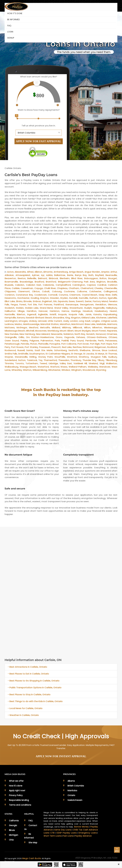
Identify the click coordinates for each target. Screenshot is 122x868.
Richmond (88, 347)
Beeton (22, 278)
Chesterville (111, 288)
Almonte (48, 272)
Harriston (55, 311)
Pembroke (91, 341)
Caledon (20, 285)
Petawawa (111, 341)
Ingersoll (32, 314)
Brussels (9, 285)
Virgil (102, 363)
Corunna (63, 295)
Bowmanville (11, 282)
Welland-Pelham (78, 367)
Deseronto (10, 298)
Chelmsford (87, 288)
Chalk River (50, 288)
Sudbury (113, 357)
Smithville (23, 354)
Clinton (36, 291)
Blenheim (65, 278)
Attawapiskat (23, 275)
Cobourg (57, 291)
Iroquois (62, 314)
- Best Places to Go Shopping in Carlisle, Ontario (34, 681)
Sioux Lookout (109, 350)
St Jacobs (89, 354)
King (68, 318)
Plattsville (43, 344)
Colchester (95, 291)
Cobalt (46, 291)
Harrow (65, 311)
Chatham (74, 288)
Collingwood (110, 291)
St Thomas (111, 354)
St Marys (100, 354)
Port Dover (83, 344)
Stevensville (21, 357)
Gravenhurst (76, 308)
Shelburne (85, 350)
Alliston (38, 272)
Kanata (97, 314)
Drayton (44, 298)
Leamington (11, 321)
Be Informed (29, 836)
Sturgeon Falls (99, 357)
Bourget (113, 278)
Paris (57, 341)
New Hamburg (27, 334)
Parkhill (65, 341)
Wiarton (27, 370)
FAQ (9, 26)
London (74, 321)
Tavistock (32, 360)
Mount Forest (99, 331)
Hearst (113, 311)
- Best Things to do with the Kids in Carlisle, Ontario (35, 701)
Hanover (43, 311)
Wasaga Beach (28, 367)
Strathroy (84, 357)
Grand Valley (61, 308)
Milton (87, 327)
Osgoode (69, 337)
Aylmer (36, 275)
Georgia (13, 825)
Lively (66, 321)
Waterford (43, 367)
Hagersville (99, 308)
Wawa (64, 367)
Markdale (101, 324)
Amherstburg (61, 272)
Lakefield (112, 318)
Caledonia (48, 285)
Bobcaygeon (91, 278)
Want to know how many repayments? (39, 110)
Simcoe (96, 350)
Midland (56, 327)
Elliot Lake (10, 301)
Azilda (49, 275)
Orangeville (11, 337)
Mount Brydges (83, 331)
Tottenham (32, 363)
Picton (34, 344)
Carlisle (16, 288)
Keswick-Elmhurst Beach (39, 318)
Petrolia (25, 344)
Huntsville (10, 314)
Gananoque (72, 305)
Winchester (54, 370)
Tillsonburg (111, 360)
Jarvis (88, 314)
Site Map (33, 843)
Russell (21, 350)
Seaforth (73, 350)
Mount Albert (67, 331)
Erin (55, 301)
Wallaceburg (11, 367)
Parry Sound (77, 341)
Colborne (82, 291)
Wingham (76, 370)
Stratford (72, 357)
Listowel (42, 321)
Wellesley (93, 367)
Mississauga (110, 327)
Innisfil (53, 314)
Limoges (23, 321)
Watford (55, 367)
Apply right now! (17, 791)
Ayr (43, 275)
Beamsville (111, 275)
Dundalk (73, 298)
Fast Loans (68, 836)
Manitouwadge (31, 324)
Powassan (45, 347)
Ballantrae (60, 275)
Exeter (88, 301)
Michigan (14, 835)
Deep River (105, 295)
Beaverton (10, 278)
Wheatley (17, 370)
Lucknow (9, 324)
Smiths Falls (11, 354)
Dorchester (23, 298)
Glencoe (112, 305)
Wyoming (101, 370)
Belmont (43, 278)
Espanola (63, 301)
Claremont (24, 291)
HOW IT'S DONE (15, 13)
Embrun (37, 301)
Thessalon (64, 360)
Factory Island (100, 301)
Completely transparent (78, 455)
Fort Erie (32, 305)
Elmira (19, 301)
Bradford (39, 282)
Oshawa (80, 337)
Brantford (51, 282)
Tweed (43, 363)
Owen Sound (12, 341)
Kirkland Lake (88, 318)
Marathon (65, 324)
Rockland (112, 347)
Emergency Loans (88, 833)
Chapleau (62, 288)
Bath (91, 275)
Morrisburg (53, 331)
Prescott (56, 347)
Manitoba (72, 791)
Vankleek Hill (80, 363)
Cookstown (40, 295)
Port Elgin (95, 344)
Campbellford (63, 285)
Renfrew (77, 347)
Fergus (14, 305)
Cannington (79, 285)
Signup (11, 38)
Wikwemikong (40, 370)
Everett (80, 301)
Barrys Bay (81, 275)
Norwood (101, 334)
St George (77, 354)
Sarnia (30, 350)
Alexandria (20, 272)
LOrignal (105, 321)
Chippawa (10, 291)
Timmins (9, 363)
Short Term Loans (53, 836)
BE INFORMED (14, 19)
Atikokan (9, 275)
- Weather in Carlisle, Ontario (23, 715)
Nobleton (68, 334)
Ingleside (43, 314)
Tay (40, 360)
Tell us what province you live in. (39, 126)
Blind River (77, 278)
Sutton (22, 360)
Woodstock (89, 370)
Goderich (10, 308)
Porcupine (55, 344)
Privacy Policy (16, 795)
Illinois (12, 830)
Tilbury (101, 360)
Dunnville (83, 298)
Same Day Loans (63, 830)
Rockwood (10, 350)
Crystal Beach (90, 295)
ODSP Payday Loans (66, 833)
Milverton (97, 327)
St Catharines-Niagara (58, 354)
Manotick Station (50, 324)
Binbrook (53, 278)
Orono (59, 337)
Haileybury (111, 308)
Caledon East (34, 285)
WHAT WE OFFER (15, 7)
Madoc (18, 324)
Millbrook (77, 327)
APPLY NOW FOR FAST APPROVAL (39, 141)
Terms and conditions (20, 805)
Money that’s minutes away (81, 411)
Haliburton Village (15, 311)
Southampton (37, 354)
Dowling (35, 298)
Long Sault (85, 321)
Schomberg (60, 350)
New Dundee (12, 334)
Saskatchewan (75, 800)
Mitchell (30, 331)
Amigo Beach (76, 272)
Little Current (55, 321)
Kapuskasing (110, 314)
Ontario (71, 795)
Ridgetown (100, 347)
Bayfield (99, 275)
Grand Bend (46, 308)
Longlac (96, 321)
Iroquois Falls (76, 314)
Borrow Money (81, 827)
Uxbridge (53, 363)
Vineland (93, 363)
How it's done (16, 786)
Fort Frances (45, 305)
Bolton (103, 278)
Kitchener (101, 318)
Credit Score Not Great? (20, 411)
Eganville (112, 298)
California (14, 821)
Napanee (112, 331)
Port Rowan (17, 347)
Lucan (114, 321)
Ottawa (113, 337)
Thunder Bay (89, 360)
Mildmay (66, 327)
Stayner (9, 357)
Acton (10, 272)
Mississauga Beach (15, 331)
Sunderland (11, 360)
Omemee (112, 334)
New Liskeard (43, 334)
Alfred (30, 272)
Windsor (66, 370)
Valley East (66, 363)
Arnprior (105, 272)
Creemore (75, 295)
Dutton (103, 298)
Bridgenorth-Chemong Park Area (76, 282)
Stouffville (60, 357)
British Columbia (76, 786)
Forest (23, 305)
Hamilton (32, 311)
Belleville (32, 278)
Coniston (10, 295)
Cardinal (102, 285)
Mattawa (10, 327)
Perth (101, 341)
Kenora (21, 318)
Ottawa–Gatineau (97, 337)
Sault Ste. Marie (44, 350)
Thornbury (76, 360)
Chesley (99, 288)
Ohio (11, 840)
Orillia (21, 337)
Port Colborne (69, 344)
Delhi (114, 295)
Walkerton (111, 363)
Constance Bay (24, 295)
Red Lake (67, 347)
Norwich (90, 334)
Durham (94, 298)
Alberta (71, 781)
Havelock (88, 311)
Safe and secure (15, 489)
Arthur (114, 272)
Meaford (34, 327)
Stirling (33, 357)
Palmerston (47, 341)
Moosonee (41, 331)
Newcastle (57, 334)
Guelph (88, 308)
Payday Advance (83, 836)
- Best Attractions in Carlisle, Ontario (27, 667)
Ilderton (21, 314)
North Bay (80, 334)
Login (10, 32)
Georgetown (87, 305)
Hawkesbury (101, 311)
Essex (72, 301)
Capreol (91, 285)
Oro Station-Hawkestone (40, 337)
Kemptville (10, 318)
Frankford (59, 305)
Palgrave (34, 341)
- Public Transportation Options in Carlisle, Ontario (35, 687)
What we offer (16, 781)
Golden (20, 308)
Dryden (64, 298)
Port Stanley (31, 347)
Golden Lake (32, 308)
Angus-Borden (92, 272)
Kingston (76, 318)
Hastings (76, 311)
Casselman (27, 288)
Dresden (54, 298)
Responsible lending (19, 800)
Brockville (112, 282)
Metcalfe (45, 327)
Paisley (24, 341)
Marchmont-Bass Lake (83, 324)
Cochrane (69, 291)
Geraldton (101, 305)
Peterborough (12, 344)
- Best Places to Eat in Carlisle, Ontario (28, 674)
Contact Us (31, 827)
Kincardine (59, 318)
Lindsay (33, 321)
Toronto (20, 363)
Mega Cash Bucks (32, 858)
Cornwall (53, 295)
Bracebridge (26, 282)
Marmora (112, 324)
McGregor (22, 327)
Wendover (105, 367)
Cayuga (39, 288)
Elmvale (28, 301)
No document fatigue (18, 455)
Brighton (101, 282)
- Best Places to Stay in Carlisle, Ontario (29, 694)
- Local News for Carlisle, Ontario (25, 708)
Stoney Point (45, 357)
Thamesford (50, 360)
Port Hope (106, 344)
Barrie (70, 275)
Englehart (47, 301)
